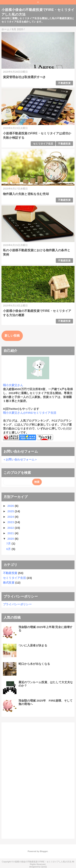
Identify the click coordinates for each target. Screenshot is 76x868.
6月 (9, 549)
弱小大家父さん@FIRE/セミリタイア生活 (30, 413)
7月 (9, 543)
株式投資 (9, 583)
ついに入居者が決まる (33, 645)
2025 (11, 511)
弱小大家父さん (13, 385)
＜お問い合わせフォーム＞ (20, 459)
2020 (11, 539)
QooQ (44, 867)
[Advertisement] (31, 780)
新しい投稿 (12, 336)
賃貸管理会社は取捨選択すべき (24, 77)
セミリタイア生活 (43, 144)
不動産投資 (64, 83)
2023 (11, 522)
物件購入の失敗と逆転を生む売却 (26, 194)
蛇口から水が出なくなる (34, 664)
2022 (11, 528)
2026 (11, 506)
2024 (11, 517)
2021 (11, 533)
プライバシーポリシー (17, 604)
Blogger (44, 851)
